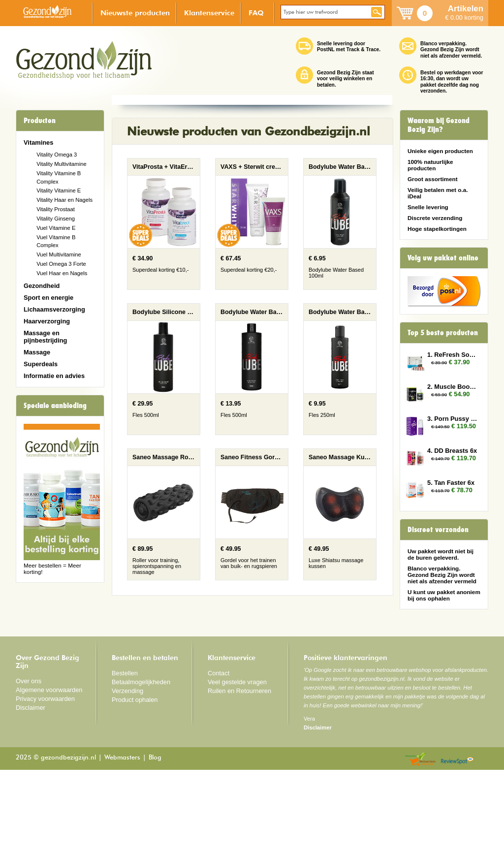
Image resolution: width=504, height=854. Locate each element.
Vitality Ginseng (56, 219)
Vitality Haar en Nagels (64, 200)
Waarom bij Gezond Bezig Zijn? (439, 125)
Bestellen (125, 757)
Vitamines (38, 142)
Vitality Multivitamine (61, 164)
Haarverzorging (47, 321)
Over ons (29, 765)
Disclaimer (31, 791)
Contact (219, 757)
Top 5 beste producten (443, 333)
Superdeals (41, 364)
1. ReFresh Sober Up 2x (453, 355)
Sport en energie (48, 298)
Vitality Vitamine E (59, 190)
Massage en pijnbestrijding (45, 337)
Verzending (127, 775)
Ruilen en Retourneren (239, 775)
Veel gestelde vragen (237, 766)
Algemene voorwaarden (49, 774)
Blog (155, 842)
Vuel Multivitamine (59, 254)
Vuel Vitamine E (56, 228)
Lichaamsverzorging (54, 309)
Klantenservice (209, 13)
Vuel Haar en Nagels (62, 273)
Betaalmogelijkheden (141, 766)
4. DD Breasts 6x (452, 451)
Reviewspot (457, 844)
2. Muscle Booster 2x (453, 387)
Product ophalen (135, 783)
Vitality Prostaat (56, 209)
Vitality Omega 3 (57, 155)
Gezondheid (42, 286)
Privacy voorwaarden (45, 783)
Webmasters (122, 842)
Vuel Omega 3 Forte (61, 264)
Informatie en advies (54, 376)
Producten (40, 121)
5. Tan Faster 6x (451, 483)
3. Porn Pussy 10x (453, 419)
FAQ (256, 13)
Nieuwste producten (135, 13)
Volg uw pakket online (443, 258)
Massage (37, 352)
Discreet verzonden (438, 530)
